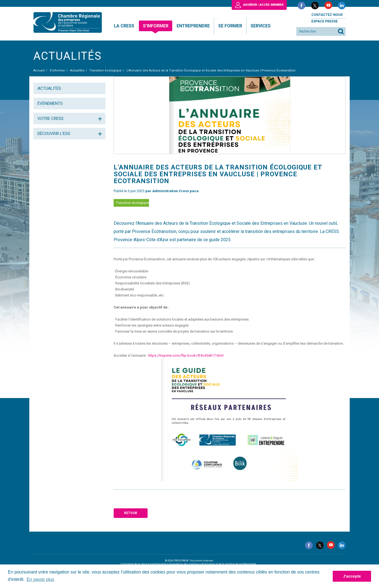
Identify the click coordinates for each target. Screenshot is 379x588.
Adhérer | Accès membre (263, 5)
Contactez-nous (327, 15)
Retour (131, 513)
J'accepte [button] (352, 576)
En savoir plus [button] (40, 579)
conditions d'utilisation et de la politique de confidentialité (222, 564)
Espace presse (325, 21)
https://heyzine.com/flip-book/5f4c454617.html (186, 355)
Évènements (50, 103)
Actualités (49, 88)
